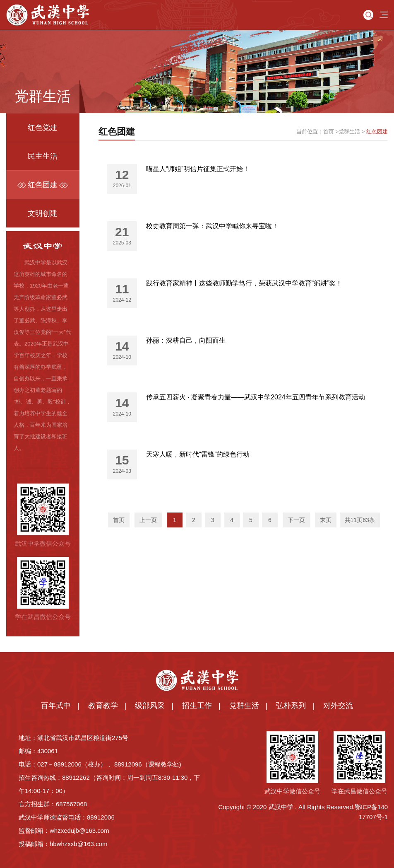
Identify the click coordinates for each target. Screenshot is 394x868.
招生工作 (197, 706)
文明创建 (43, 213)
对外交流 (338, 706)
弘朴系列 (291, 706)
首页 (329, 132)
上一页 (148, 520)
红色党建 (43, 128)
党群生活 (349, 132)
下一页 (296, 520)
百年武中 (56, 706)
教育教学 (103, 706)
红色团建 (43, 185)
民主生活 (43, 156)
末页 (326, 520)
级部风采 (150, 706)
